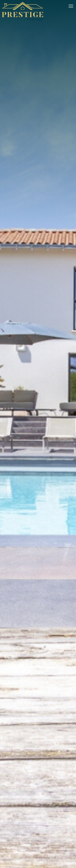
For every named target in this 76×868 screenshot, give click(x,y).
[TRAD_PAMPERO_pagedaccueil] (23, 20)
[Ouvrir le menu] (72, 6)
